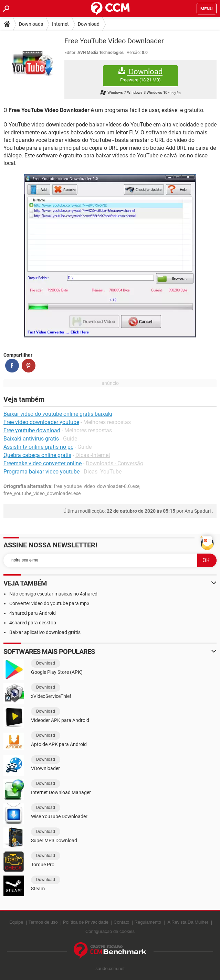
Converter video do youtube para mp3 (49, 603)
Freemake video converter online (43, 463)
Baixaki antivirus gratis (31, 439)
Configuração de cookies (110, 931)
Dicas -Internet (93, 455)
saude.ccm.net (110, 968)
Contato (122, 922)
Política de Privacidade (86, 922)
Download (89, 24)
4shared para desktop (33, 623)
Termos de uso (43, 922)
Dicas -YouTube (103, 472)
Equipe (16, 922)
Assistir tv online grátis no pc (38, 447)
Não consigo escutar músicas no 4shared (53, 594)
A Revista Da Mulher (188, 922)
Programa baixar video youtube (41, 472)
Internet (60, 24)
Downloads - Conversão (114, 463)
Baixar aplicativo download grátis (45, 632)
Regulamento (148, 922)
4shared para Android (33, 613)
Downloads (31, 24)
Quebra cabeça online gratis (37, 455)
